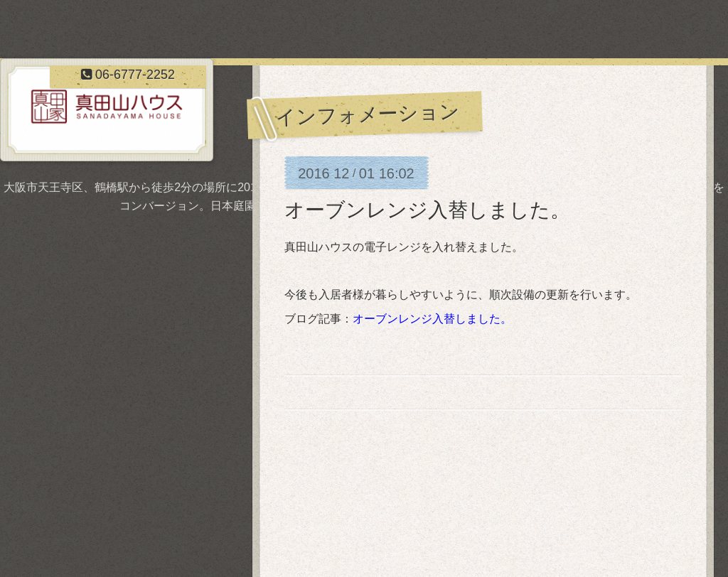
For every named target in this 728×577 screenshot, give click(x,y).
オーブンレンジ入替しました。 (427, 210)
